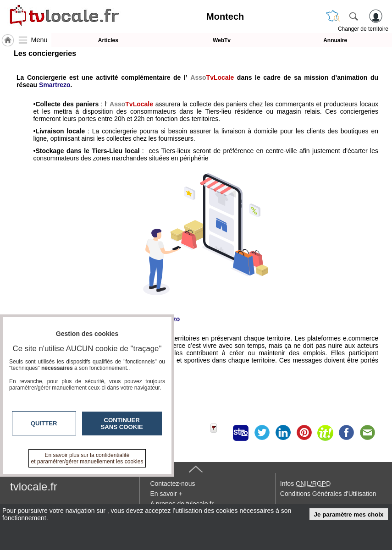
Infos (305, 484)
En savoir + (166, 494)
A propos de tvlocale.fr (182, 504)
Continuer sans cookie (122, 423)
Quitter (44, 423)
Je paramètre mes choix (349, 514)
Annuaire (335, 40)
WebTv (222, 40)
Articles (108, 40)
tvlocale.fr (34, 487)
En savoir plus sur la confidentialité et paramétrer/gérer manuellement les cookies (87, 458)
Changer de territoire (363, 29)
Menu (39, 40)
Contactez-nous (172, 484)
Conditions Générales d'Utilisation (328, 494)
